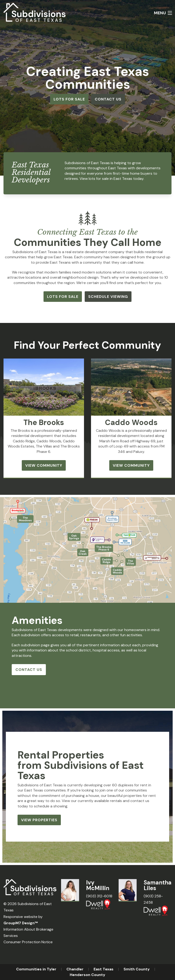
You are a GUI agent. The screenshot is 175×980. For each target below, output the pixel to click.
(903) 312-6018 (99, 896)
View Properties (39, 820)
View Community (44, 465)
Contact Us (108, 99)
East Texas (104, 969)
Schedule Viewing (108, 297)
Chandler (75, 969)
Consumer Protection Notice (28, 942)
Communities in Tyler (36, 969)
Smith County (137, 969)
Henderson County (87, 975)
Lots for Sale (69, 99)
